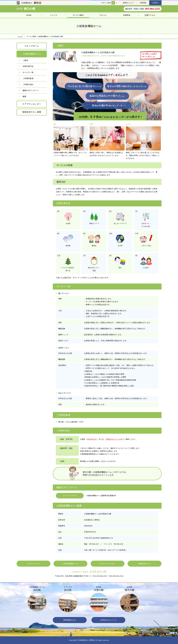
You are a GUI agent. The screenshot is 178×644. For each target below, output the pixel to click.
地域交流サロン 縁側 (32, 112)
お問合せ (155, 3)
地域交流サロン (145, 564)
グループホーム (32, 46)
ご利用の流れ (28, 84)
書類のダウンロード (31, 90)
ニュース (54, 15)
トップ (20, 36)
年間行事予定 (28, 66)
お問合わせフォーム (113, 439)
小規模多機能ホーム (71, 564)
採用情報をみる (70, 620)
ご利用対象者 (28, 78)
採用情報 (143, 3)
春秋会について (128, 3)
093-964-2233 (92, 439)
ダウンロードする (70, 496)
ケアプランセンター (32, 104)
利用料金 (127, 15)
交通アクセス (150, 15)
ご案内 (25, 60)
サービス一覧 (28, 72)
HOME (29, 15)
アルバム (103, 15)
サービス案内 (78, 15)
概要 (24, 96)
